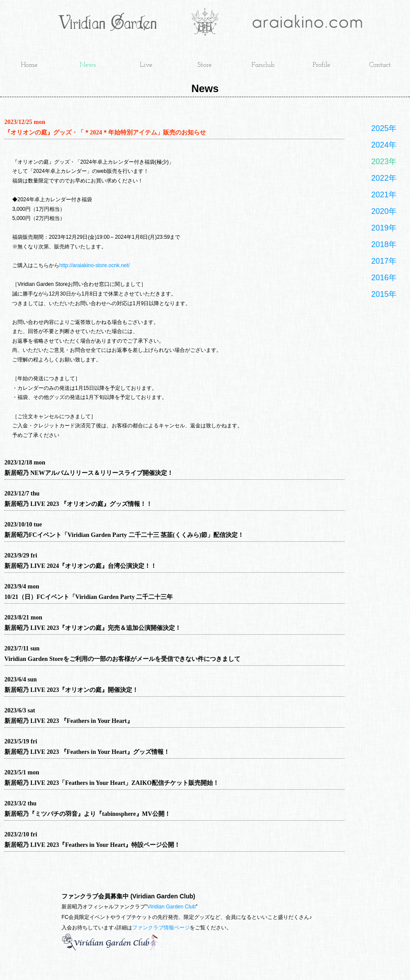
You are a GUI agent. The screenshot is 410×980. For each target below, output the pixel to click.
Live (146, 65)
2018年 (384, 244)
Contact (380, 65)
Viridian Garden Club (171, 907)
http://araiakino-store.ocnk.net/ (94, 265)
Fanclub (263, 65)
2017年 (384, 261)
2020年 (384, 211)
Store (205, 65)
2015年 (384, 294)
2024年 (384, 145)
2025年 (384, 128)
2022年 (384, 178)
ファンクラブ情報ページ (161, 928)
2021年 (384, 195)
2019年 (384, 228)
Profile (322, 65)
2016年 (384, 278)
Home (29, 65)
